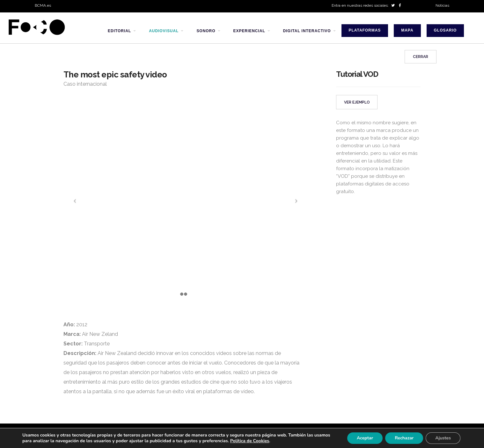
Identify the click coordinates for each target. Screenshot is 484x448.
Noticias (442, 5)
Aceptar (365, 438)
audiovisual (164, 31)
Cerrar (421, 57)
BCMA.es (43, 5)
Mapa (407, 30)
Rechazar (404, 438)
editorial (119, 31)
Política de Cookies (250, 441)
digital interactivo (307, 31)
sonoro (206, 31)
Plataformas (365, 30)
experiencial (249, 31)
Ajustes (443, 438)
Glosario (445, 30)
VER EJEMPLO (357, 102)
